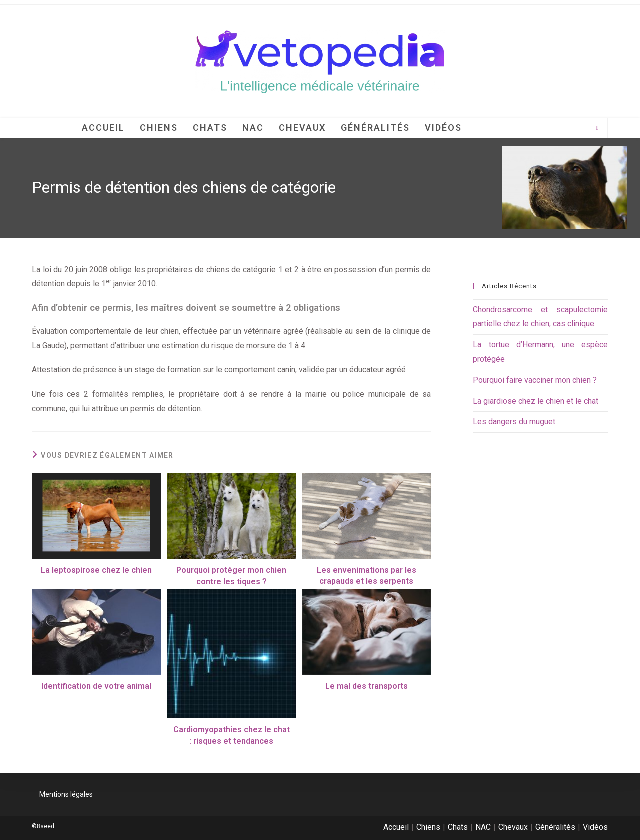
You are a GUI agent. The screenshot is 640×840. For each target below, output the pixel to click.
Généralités (555, 827)
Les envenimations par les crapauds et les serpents (367, 576)
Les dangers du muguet (514, 422)
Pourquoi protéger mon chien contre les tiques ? (231, 576)
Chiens (428, 827)
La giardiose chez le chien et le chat (536, 401)
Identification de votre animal (96, 686)
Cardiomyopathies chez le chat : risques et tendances (232, 735)
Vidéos (595, 827)
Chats (458, 827)
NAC (483, 827)
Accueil (396, 827)
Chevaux (513, 827)
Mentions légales (66, 794)
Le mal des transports (367, 686)
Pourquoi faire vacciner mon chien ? (535, 380)
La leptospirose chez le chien (96, 570)
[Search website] (597, 128)
